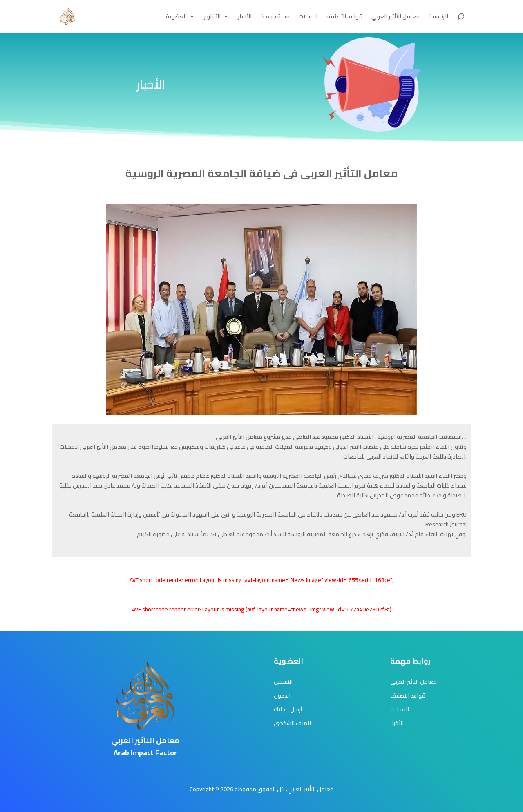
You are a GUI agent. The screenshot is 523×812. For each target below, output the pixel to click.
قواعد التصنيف (344, 18)
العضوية (176, 18)
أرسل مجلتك (288, 709)
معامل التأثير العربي (396, 18)
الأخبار (245, 18)
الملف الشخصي (292, 723)
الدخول (282, 696)
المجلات (308, 18)
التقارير (212, 18)
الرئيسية (438, 18)
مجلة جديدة (275, 18)
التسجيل (283, 682)
